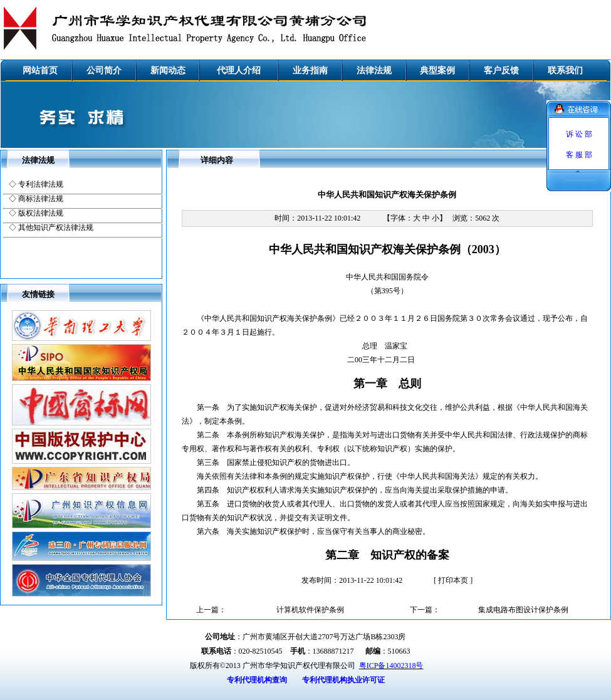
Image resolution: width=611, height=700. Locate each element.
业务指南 (310, 71)
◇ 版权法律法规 (36, 213)
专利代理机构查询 (257, 680)
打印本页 (453, 580)
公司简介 (104, 71)
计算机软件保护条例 (310, 610)
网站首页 (40, 71)
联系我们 (565, 71)
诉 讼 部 (579, 134)
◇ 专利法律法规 (36, 184)
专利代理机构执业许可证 (343, 680)
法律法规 (374, 71)
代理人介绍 (239, 71)
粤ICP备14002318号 (391, 666)
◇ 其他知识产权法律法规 (51, 227)
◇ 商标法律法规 (36, 199)
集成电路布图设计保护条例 (523, 610)
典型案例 (437, 71)
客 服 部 (579, 155)
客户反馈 (501, 71)
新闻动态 (168, 71)
